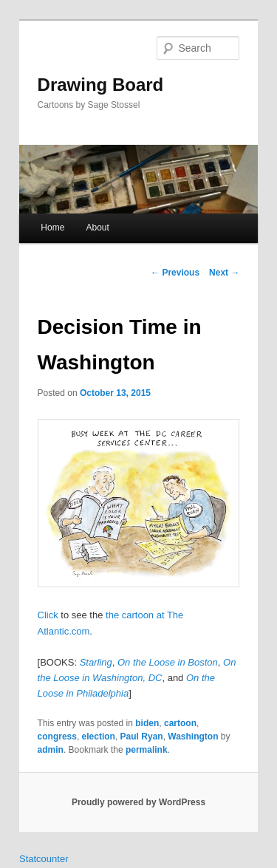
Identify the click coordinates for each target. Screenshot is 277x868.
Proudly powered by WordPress (138, 802)
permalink (147, 750)
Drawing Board (101, 85)
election (99, 737)
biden (147, 723)
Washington (193, 737)
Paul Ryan (142, 737)
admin (51, 750)
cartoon (180, 723)
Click (48, 615)
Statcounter (44, 859)
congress (57, 737)
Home (52, 228)
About (97, 228)
